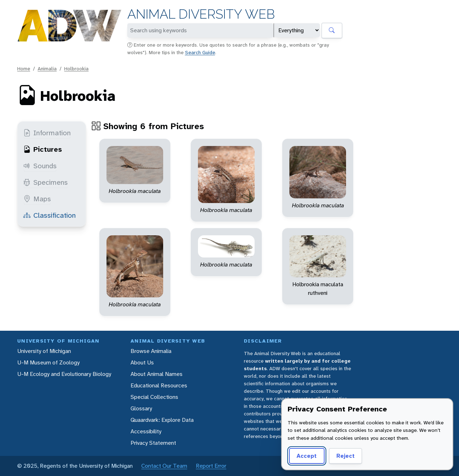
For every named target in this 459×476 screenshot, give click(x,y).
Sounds (40, 166)
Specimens (46, 182)
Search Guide (200, 52)
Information (47, 133)
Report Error (211, 466)
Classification (49, 215)
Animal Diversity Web (201, 14)
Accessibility (146, 431)
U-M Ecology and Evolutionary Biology (64, 374)
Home (24, 69)
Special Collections (154, 397)
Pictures (43, 149)
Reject (346, 456)
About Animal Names (157, 374)
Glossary (141, 408)
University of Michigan (44, 351)
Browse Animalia (151, 351)
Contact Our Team (164, 466)
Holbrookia (76, 69)
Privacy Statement (153, 443)
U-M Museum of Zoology (48, 362)
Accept (307, 456)
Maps (37, 199)
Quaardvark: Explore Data (162, 420)
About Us (142, 362)
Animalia (47, 69)
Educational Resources (159, 385)
